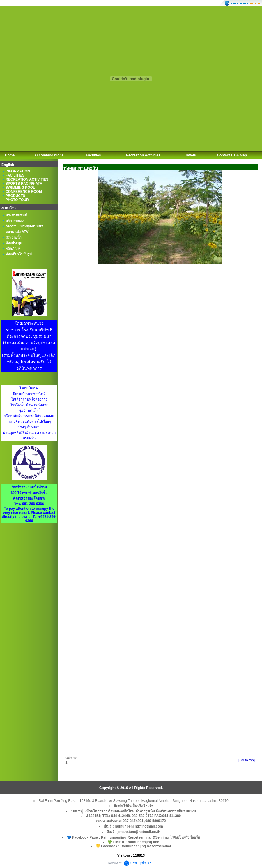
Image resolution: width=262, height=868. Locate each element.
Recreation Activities (143, 155)
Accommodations (49, 155)
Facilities (93, 155)
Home (10, 155)
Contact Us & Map (232, 155)
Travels (190, 155)
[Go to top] (247, 760)
